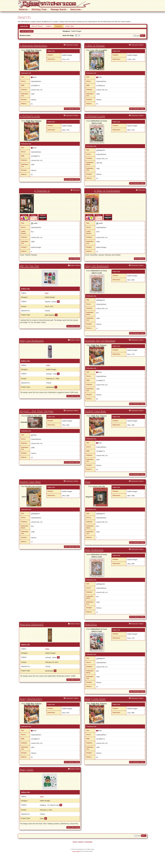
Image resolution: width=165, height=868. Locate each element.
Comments (88, 842)
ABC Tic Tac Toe (29, 266)
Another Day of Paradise (100, 341)
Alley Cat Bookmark (97, 266)
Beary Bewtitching (31, 699)
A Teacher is (42, 191)
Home (75, 842)
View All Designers (27, 31)
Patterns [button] (24, 10)
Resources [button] (76, 10)
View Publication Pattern (72, 109)
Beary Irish (27, 770)
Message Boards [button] (59, 10)
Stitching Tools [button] (40, 10)
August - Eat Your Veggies (36, 411)
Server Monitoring (76, 851)
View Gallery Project (73, 326)
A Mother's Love (30, 116)
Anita (47, 293)
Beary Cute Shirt (95, 699)
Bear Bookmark (94, 550)
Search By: (24, 26)
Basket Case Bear (96, 411)
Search (81, 842)
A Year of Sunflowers (107, 191)
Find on (24, 217)
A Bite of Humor (95, 46)
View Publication (74, 259)
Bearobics (91, 625)
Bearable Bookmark (32, 625)
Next (143, 36)
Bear (88, 482)
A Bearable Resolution (33, 46)
